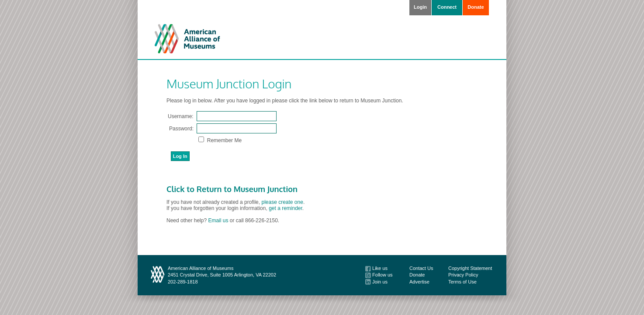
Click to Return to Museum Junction (232, 189)
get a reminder (286, 208)
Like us (376, 268)
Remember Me (223, 140)
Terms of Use (462, 282)
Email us (218, 220)
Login (420, 7)
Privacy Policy (463, 275)
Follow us (379, 275)
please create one (282, 202)
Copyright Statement (470, 268)
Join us (376, 282)
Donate (476, 7)
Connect (447, 7)
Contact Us (421, 268)
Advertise (419, 282)
